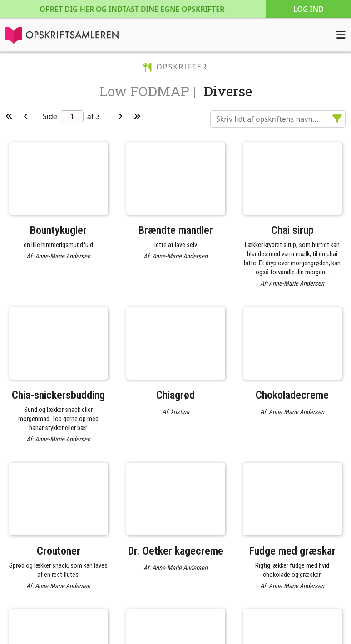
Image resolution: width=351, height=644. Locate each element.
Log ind (309, 9)
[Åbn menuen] (341, 35)
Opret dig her (132, 9)
